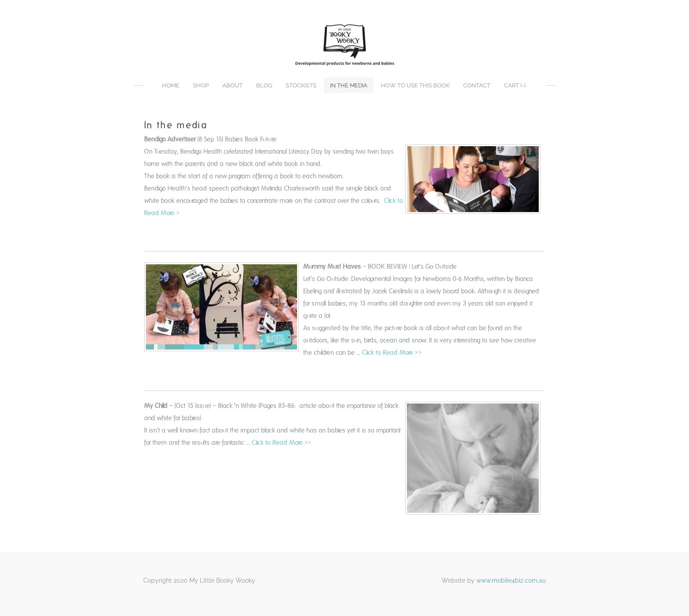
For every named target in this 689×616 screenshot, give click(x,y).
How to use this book (415, 85)
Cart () (515, 85)
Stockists (301, 85)
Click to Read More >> (392, 353)
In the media (349, 85)
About (232, 85)
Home (171, 85)
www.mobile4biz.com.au (511, 580)
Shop (201, 85)
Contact (477, 85)
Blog (264, 85)
